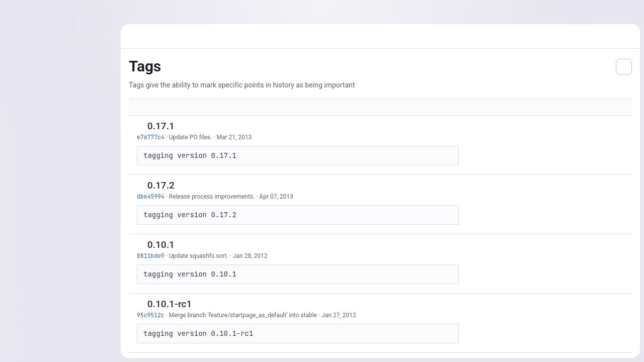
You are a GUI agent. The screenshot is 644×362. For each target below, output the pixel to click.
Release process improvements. (212, 197)
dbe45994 (151, 196)
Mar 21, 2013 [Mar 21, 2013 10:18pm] (234, 137)
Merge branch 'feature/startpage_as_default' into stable (243, 315)
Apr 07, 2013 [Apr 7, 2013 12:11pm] (276, 197)
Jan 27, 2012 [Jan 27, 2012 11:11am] (339, 315)
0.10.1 (161, 245)
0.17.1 (161, 126)
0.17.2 (161, 185)
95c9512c (151, 315)
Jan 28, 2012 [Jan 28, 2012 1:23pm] (250, 256)
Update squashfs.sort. (199, 256)
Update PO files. (191, 137)
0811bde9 (151, 256)
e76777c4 (151, 137)
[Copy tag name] (183, 127)
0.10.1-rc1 (170, 304)
